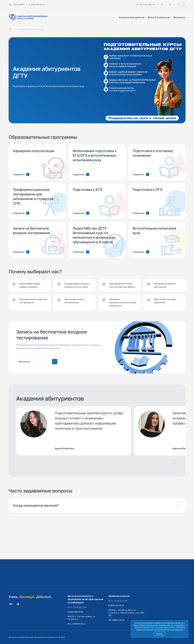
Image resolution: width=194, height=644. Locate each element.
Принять (160, 634)
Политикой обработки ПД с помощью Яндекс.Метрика (155, 627)
